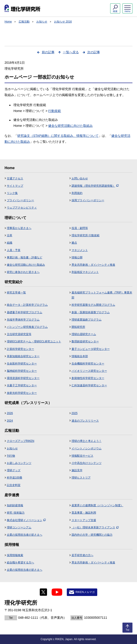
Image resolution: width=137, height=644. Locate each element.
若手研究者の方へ (82, 555)
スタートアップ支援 (84, 520)
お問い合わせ (80, 178)
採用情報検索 (15, 555)
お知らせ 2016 (63, 22)
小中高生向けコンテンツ (87, 463)
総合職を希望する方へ (20, 563)
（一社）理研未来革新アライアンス (95, 527)
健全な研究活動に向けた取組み (70, 126)
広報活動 (24, 22)
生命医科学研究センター (22, 364)
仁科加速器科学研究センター (89, 385)
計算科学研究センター (20, 349)
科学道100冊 (15, 478)
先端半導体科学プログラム (23, 320)
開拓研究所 (78, 327)
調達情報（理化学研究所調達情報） (95, 186)
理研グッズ (14, 470)
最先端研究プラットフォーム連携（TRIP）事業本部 (102, 295)
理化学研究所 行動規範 (86, 235)
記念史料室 (14, 485)
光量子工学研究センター (22, 385)
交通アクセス (15, 178)
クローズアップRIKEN (21, 441)
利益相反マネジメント (85, 272)
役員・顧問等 (80, 228)
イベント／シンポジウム (87, 448)
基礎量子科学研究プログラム (25, 312)
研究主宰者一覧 (16, 293)
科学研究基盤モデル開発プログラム (93, 305)
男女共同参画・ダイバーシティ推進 (93, 265)
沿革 (10, 235)
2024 (10, 421)
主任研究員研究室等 (19, 334)
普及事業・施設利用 (84, 513)
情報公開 (77, 257)
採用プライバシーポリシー (88, 200)
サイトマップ (15, 186)
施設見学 (77, 470)
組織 (10, 243)
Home (8, 22)
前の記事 (48, 52)
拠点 (74, 243)
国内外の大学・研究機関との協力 (92, 535)
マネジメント (80, 250)
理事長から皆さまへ (19, 228)
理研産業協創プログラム (87, 320)
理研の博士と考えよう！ (87, 441)
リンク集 (12, 193)
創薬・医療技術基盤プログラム (91, 312)
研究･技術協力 (16, 513)
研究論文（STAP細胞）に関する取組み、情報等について (58, 136)
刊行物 (11, 456)
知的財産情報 (15, 505)
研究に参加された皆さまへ (23, 272)
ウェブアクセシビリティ (22, 208)
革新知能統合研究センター (23, 356)
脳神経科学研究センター (22, 371)
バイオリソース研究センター (89, 371)
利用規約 (77, 193)
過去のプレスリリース (85, 421)
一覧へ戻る (71, 52)
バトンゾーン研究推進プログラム (27, 327)
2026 (10, 413)
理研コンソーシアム (19, 527)
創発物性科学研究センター (88, 378)
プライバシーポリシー (20, 200)
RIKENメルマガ (85, 592)
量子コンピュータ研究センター (91, 349)
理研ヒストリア (81, 478)
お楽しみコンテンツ (19, 463)
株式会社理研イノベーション (26, 520)
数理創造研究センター (85, 341)
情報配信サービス (82, 456)
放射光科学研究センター (22, 393)
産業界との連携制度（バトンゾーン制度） (97, 505)
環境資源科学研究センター (23, 378)
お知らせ (42, 22)
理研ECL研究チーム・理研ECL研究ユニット (34, 341)
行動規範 (55, 111)
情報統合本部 (80, 356)
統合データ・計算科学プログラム (27, 305)
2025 (75, 413)
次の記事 (94, 52)
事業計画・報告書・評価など (25, 257)
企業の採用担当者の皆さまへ (25, 535)
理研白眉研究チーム (84, 334)
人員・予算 (14, 250)
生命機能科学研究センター (88, 364)
